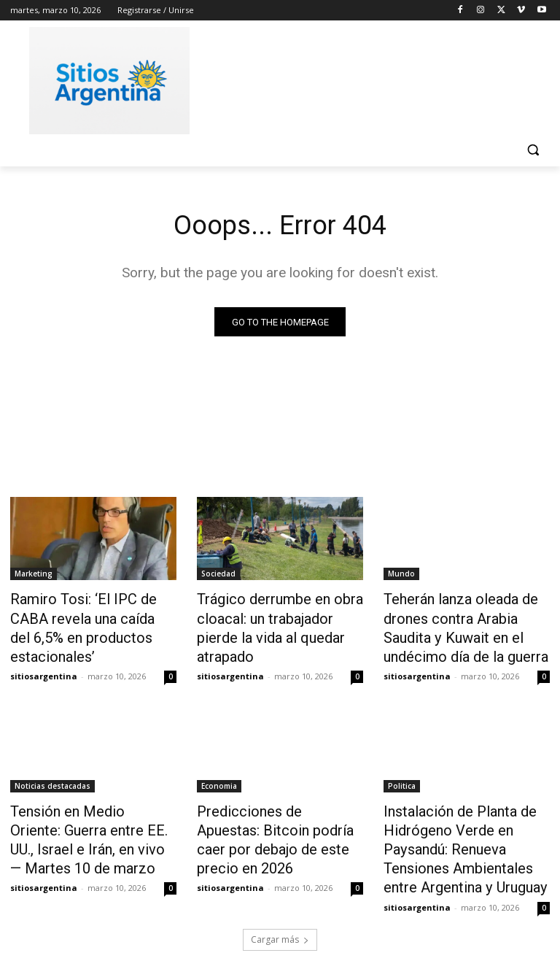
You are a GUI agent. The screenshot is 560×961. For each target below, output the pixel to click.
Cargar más (280, 915)
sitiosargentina (44, 650)
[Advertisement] (379, 78)
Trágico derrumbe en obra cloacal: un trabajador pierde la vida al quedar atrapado (275, 616)
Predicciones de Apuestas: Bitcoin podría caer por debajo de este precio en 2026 (279, 816)
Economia (219, 776)
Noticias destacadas (52, 776)
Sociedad (218, 576)
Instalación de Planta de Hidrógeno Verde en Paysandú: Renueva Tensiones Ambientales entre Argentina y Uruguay (466, 832)
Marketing (34, 576)
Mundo (401, 576)
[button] (533, 150)
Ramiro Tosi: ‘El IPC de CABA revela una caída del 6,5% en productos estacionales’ (89, 616)
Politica (402, 776)
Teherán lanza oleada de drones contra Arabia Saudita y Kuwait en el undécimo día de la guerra (463, 624)
